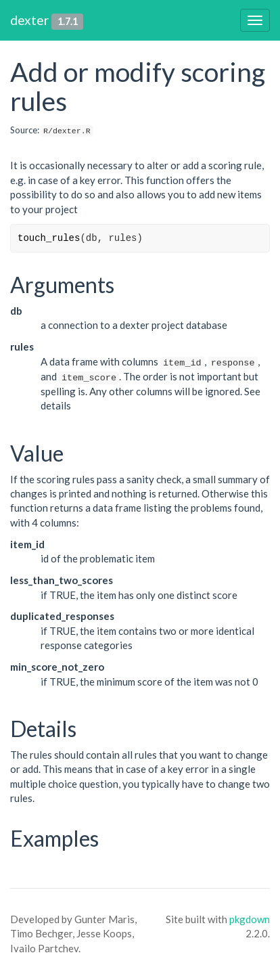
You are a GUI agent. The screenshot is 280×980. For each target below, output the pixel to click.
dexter (29, 20)
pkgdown (250, 919)
